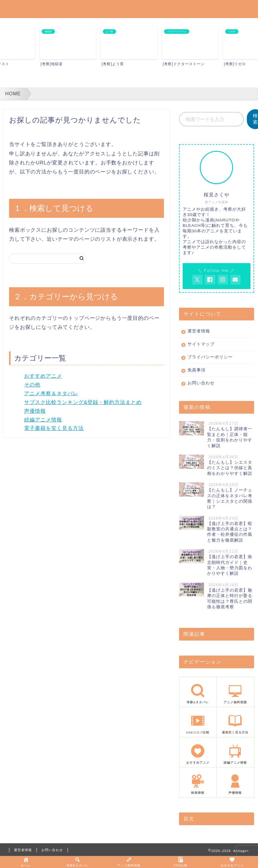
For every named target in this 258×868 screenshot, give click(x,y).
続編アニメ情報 (43, 420)
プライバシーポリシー (210, 357)
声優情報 (35, 411)
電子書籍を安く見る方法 (54, 428)
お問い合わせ (201, 383)
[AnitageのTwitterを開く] (197, 280)
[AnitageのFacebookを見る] (210, 280)
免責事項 (197, 370)
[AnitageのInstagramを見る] (223, 280)
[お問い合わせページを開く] (235, 280)
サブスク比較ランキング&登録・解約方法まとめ (83, 402)
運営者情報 (199, 331)
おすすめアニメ (43, 376)
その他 (32, 385)
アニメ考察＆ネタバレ (51, 394)
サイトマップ (201, 344)
